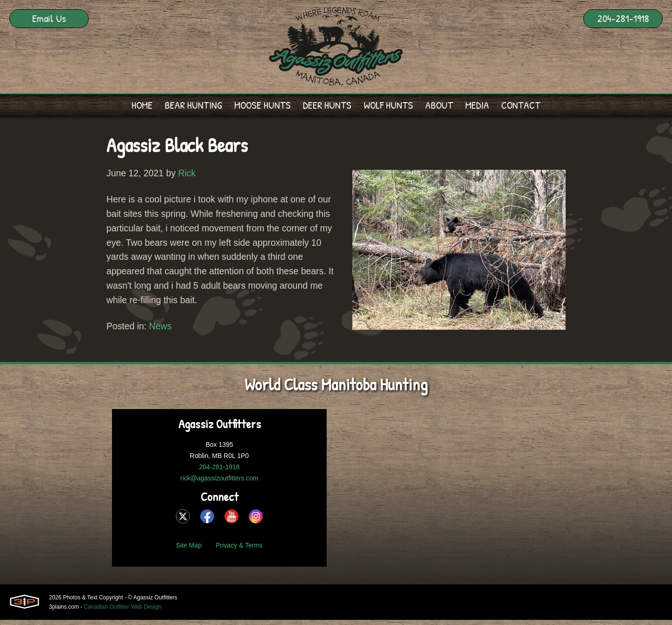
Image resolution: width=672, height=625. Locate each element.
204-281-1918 (623, 18)
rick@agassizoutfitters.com (219, 483)
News (162, 332)
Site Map (189, 550)
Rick (190, 174)
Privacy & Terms (239, 550)
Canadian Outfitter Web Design (123, 612)
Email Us (49, 18)
